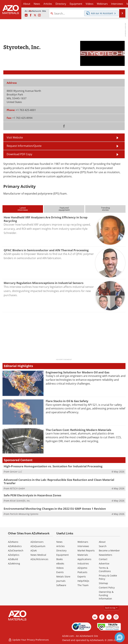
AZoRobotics (15, 546)
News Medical (38, 555)
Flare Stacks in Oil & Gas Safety (67, 401)
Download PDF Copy (19, 154)
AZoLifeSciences (39, 559)
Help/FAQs (83, 581)
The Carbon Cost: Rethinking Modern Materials (78, 430)
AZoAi (34, 550)
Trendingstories (105, 209)
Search (103, 546)
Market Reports (86, 550)
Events (60, 572)
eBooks (60, 563)
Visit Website (15, 137)
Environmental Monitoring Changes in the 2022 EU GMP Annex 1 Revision (55, 509)
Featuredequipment (64, 209)
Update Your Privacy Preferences (29, 640)
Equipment (62, 555)
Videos (60, 568)
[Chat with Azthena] (120, 637)
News (59, 542)
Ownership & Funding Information (106, 595)
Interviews (83, 546)
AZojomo (82, 568)
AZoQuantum (38, 546)
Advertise (104, 563)
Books (60, 559)
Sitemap (103, 583)
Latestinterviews (23, 209)
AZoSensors (37, 542)
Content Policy (107, 588)
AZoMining (14, 563)
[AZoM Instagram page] (39, 15)
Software (61, 585)
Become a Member (109, 550)
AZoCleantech (16, 550)
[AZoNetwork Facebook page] (31, 15)
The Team (83, 585)
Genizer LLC (16, 472)
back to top (111, 608)
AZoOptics (14, 555)
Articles (60, 546)
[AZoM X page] (35, 15)
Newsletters (105, 555)
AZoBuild (13, 559)
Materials (83, 555)
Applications (84, 559)
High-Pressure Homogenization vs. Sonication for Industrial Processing (53, 466)
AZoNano (13, 542)
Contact (103, 559)
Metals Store (63, 577)
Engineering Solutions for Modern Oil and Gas (77, 372)
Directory (61, 4)
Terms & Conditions (105, 570)
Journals (61, 581)
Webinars (83, 542)
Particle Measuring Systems (24, 514)
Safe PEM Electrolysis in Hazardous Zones (32, 495)
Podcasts (82, 572)
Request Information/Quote (24, 146)
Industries (83, 563)
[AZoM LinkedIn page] (26, 15)
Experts (82, 577)
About (102, 542)
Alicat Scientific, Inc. (20, 501)
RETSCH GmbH (17, 488)
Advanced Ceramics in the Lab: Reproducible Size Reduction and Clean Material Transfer (59, 481)
